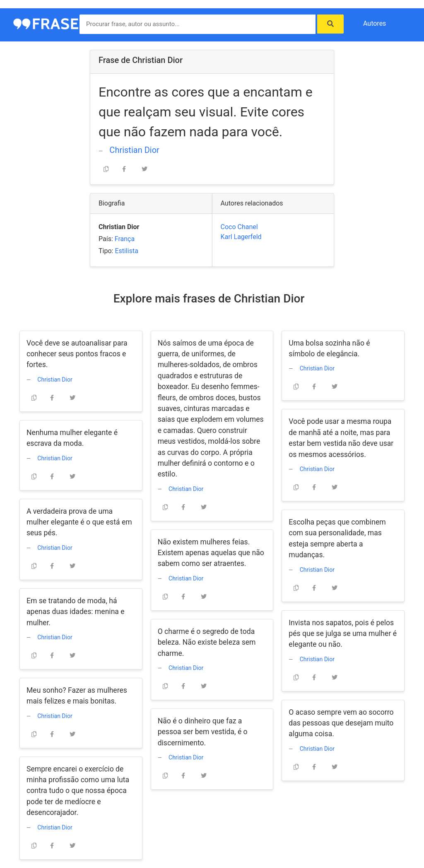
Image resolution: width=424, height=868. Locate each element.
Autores (375, 23)
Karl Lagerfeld (241, 237)
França (125, 239)
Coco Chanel (239, 227)
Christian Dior (134, 150)
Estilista (126, 251)
